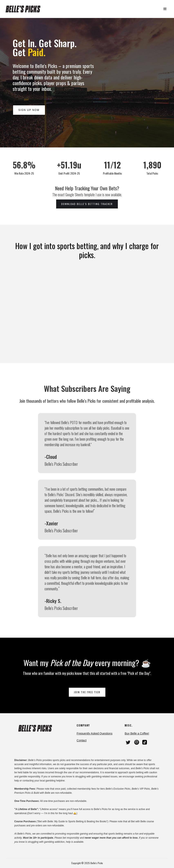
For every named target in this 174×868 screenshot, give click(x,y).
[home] (25, 9)
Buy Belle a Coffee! (137, 733)
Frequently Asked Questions (94, 733)
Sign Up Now (29, 110)
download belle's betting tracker (87, 204)
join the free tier (87, 692)
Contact (81, 740)
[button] (165, 9)
